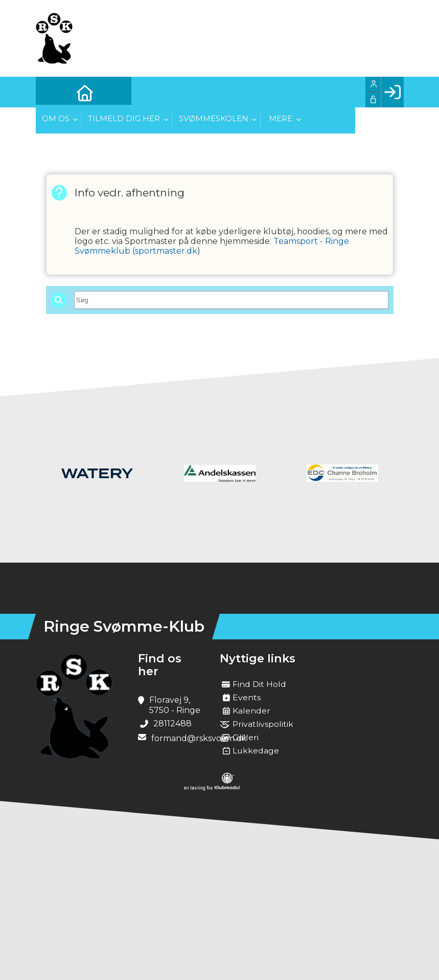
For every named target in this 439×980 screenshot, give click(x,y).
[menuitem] (51, 92)
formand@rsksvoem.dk (199, 738)
